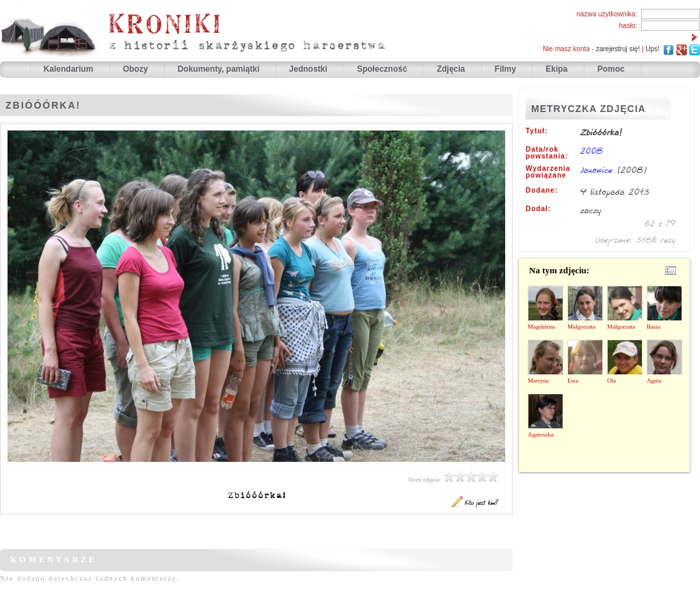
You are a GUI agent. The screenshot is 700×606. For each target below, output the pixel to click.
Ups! (652, 49)
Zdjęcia (452, 69)
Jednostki (309, 69)
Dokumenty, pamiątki (220, 69)
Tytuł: (537, 131)
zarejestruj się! (618, 49)
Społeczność (383, 69)
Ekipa (556, 69)
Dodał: (538, 209)
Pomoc (611, 69)
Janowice (597, 170)
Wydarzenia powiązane (548, 172)
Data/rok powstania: (547, 153)
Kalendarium (70, 69)
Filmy (506, 69)
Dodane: (542, 191)
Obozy (137, 69)
